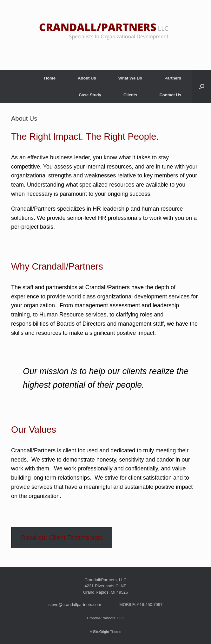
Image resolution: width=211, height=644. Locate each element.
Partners (173, 78)
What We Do (130, 78)
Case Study (90, 95)
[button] (202, 86)
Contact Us (170, 95)
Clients (130, 95)
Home (50, 78)
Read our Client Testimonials (62, 538)
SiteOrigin (101, 632)
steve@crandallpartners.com (75, 605)
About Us (87, 78)
